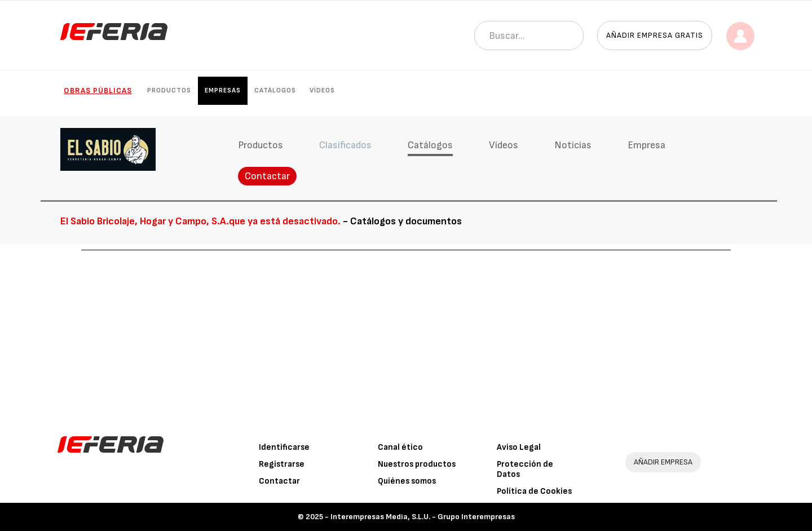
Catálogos (275, 90)
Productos (169, 90)
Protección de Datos (525, 469)
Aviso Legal (519, 447)
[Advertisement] (406, 335)
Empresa (646, 145)
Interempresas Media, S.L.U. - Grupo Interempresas (423, 517)
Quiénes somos (407, 481)
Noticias (573, 145)
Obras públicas (98, 90)
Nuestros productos (417, 464)
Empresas (223, 90)
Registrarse (282, 464)
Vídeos (322, 90)
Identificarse (284, 447)
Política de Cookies (534, 491)
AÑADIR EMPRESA (663, 462)
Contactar (267, 176)
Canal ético (400, 447)
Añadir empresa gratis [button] (655, 35)
